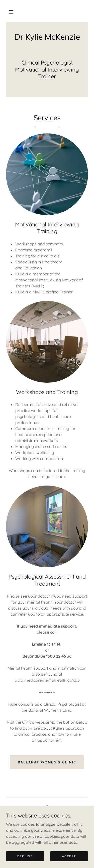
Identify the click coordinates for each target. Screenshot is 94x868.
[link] (47, 37)
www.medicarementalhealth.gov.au (47, 680)
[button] (11, 12)
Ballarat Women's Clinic (47, 762)
